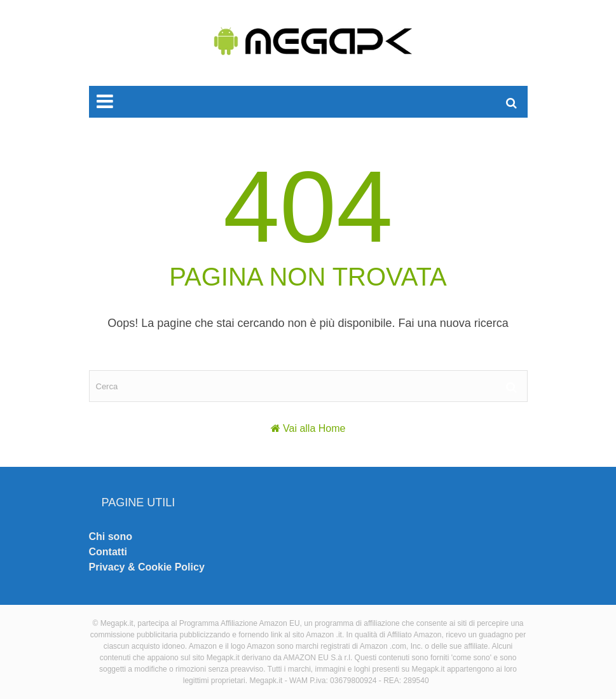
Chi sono (111, 536)
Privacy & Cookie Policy (147, 567)
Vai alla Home (314, 428)
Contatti (108, 552)
